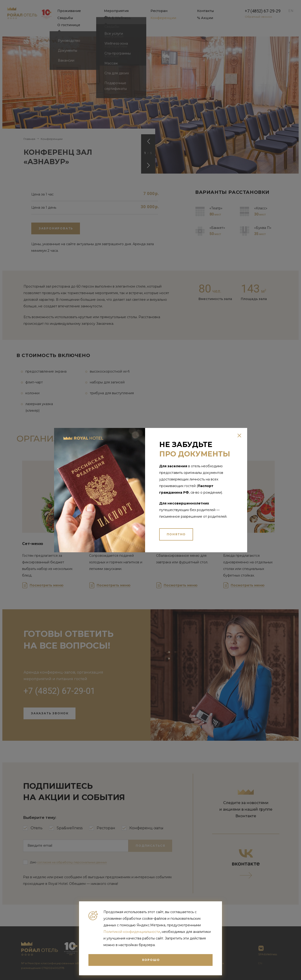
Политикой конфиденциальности (132, 932)
